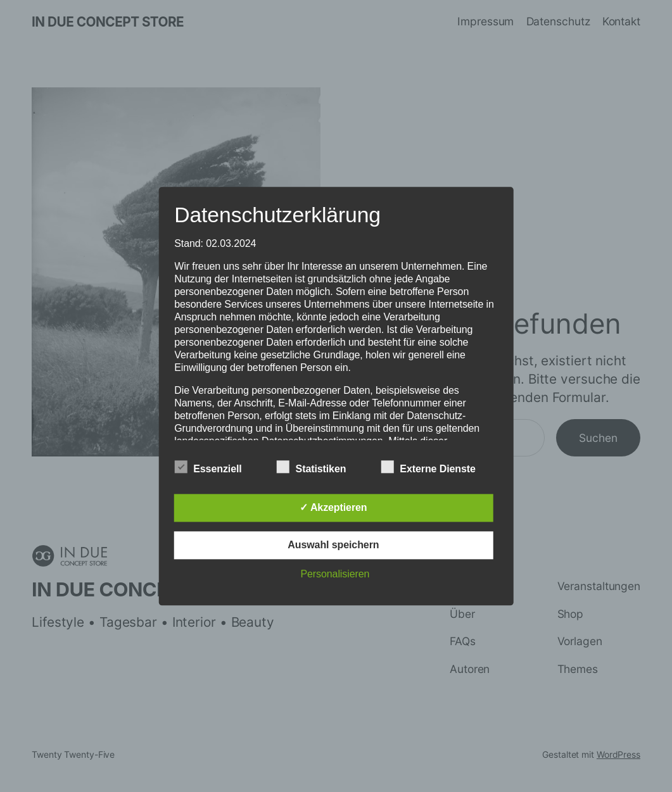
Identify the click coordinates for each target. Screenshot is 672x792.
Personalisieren (335, 574)
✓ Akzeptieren (333, 507)
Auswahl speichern (333, 545)
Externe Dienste (428, 467)
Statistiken (312, 467)
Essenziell (208, 467)
